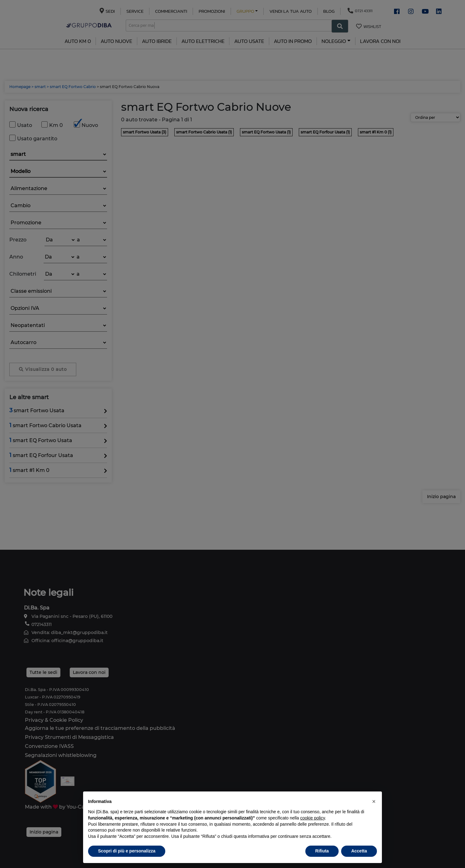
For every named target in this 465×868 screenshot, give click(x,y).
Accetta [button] (359, 851)
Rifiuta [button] (322, 851)
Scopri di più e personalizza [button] (127, 851)
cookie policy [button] (313, 818)
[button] (374, 801)
